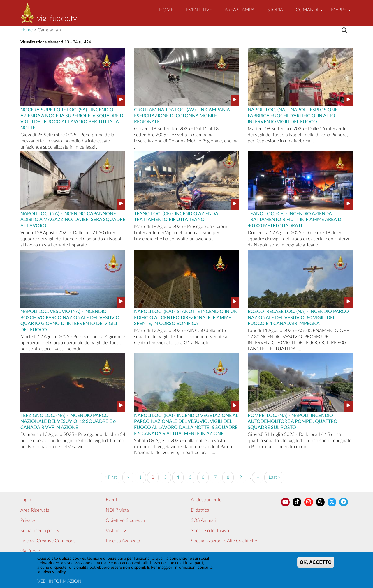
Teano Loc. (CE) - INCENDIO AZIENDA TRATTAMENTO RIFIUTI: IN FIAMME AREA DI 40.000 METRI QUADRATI (295, 219)
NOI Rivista (117, 510)
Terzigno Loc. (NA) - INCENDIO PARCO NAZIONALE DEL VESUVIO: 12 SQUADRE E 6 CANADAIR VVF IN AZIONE (68, 421)
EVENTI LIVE (199, 10)
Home (166, 10)
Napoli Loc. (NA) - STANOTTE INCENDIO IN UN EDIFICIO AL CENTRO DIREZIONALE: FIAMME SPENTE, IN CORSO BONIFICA (186, 317)
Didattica (200, 510)
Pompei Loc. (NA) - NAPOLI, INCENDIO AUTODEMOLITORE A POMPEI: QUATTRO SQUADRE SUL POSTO (293, 421)
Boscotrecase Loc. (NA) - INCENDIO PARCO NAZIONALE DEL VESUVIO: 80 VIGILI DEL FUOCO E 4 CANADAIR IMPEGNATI (298, 317)
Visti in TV (116, 531)
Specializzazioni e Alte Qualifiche (224, 541)
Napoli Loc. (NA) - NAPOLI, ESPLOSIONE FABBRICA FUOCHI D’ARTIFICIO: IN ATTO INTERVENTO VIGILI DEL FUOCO (293, 115)
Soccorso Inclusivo (210, 531)
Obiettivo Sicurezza (125, 520)
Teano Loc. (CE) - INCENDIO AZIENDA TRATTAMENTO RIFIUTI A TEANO (176, 216)
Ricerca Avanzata (123, 541)
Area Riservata (35, 510)
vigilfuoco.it (32, 551)
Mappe (342, 12)
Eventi (112, 500)
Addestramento (206, 500)
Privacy (28, 520)
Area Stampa (240, 10)
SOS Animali (203, 520)
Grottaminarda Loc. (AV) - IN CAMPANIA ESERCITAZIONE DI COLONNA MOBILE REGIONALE (182, 115)
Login (26, 500)
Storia (275, 10)
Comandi (310, 12)
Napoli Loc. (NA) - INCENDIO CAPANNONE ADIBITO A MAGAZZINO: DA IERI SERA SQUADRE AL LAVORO (73, 219)
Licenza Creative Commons (48, 541)
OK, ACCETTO (316, 564)
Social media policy (40, 531)
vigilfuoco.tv (57, 19)
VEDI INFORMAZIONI (60, 582)
